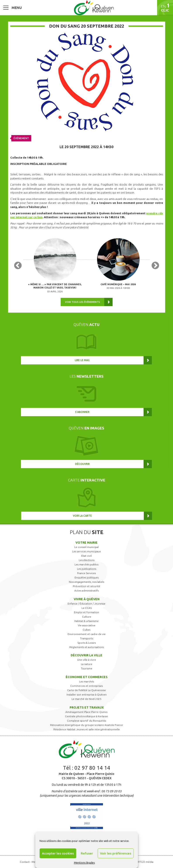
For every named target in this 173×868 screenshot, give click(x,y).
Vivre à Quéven (87, 599)
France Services (86, 573)
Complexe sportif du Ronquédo (87, 721)
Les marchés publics (86, 564)
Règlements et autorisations (87, 647)
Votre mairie (86, 543)
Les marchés (87, 681)
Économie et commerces (87, 677)
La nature (87, 664)
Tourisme (87, 668)
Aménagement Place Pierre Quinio (86, 712)
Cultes (86, 630)
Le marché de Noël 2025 (86, 699)
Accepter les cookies (58, 853)
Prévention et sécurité (86, 586)
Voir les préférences (116, 853)
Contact (25, 862)
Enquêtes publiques (87, 577)
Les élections (87, 560)
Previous (18, 266)
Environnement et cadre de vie (87, 634)
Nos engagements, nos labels (86, 582)
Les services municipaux (86, 551)
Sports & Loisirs (87, 643)
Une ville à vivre (87, 660)
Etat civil (86, 556)
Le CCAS (87, 608)
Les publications (87, 569)
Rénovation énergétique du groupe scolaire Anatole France (86, 725)
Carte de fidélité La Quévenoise (86, 690)
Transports (87, 638)
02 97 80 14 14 (92, 768)
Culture (87, 617)
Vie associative (87, 625)
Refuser (87, 853)
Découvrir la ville (86, 655)
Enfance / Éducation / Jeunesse (86, 604)
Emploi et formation (86, 612)
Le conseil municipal (86, 547)
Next (155, 266)
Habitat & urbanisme (86, 621)
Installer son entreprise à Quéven (87, 695)
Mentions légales (84, 863)
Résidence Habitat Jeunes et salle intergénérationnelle (87, 729)
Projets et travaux (87, 707)
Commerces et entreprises (86, 686)
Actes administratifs (86, 591)
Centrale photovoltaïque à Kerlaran (86, 716)
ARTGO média (145, 862)
